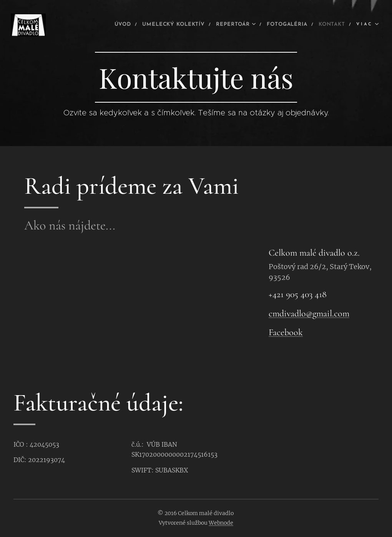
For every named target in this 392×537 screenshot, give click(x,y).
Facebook (286, 333)
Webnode (221, 523)
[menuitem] (97, 25)
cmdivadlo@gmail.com (309, 313)
